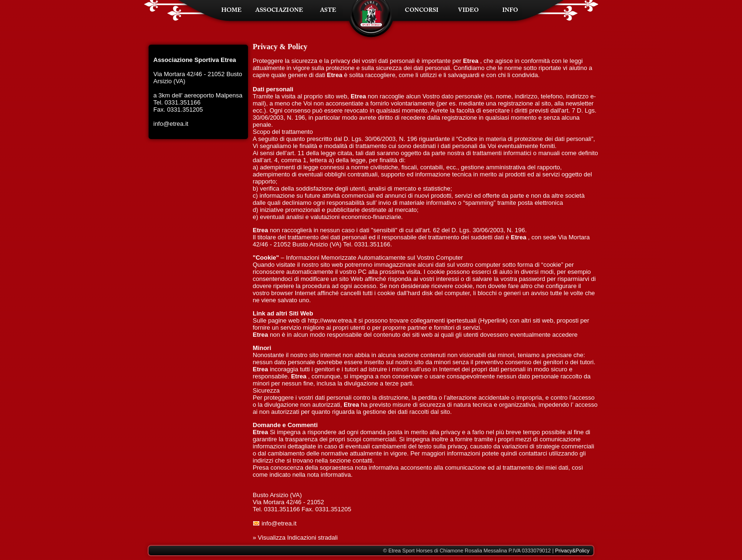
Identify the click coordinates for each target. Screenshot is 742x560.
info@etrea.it (171, 124)
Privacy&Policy (572, 551)
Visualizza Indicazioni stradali (298, 538)
